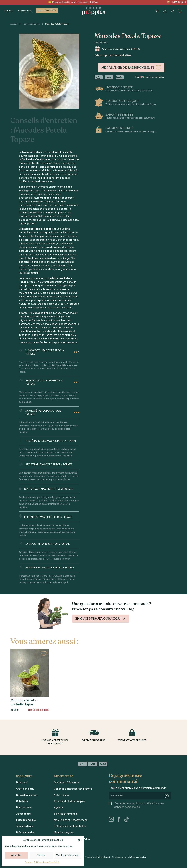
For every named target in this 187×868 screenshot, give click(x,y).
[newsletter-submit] (167, 796)
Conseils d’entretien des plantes (73, 789)
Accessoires (24, 814)
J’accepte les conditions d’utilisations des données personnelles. (139, 805)
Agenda (58, 808)
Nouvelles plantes (31, 24)
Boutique (8, 11)
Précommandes (25, 833)
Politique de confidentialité (46, 862)
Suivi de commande (65, 814)
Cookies (29, 862)
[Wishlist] (172, 11)
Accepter (16, 855)
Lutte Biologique (26, 820)
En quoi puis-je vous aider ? (101, 619)
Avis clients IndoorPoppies (70, 801)
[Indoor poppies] (94, 11)
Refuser (41, 855)
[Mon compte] (165, 11)
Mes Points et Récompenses (71, 820)
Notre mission (62, 795)
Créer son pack (24, 11)
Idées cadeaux (25, 826)
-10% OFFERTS (49, 10)
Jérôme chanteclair (137, 857)
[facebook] (120, 820)
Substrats (22, 801)
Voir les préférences (68, 855)
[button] (79, 840)
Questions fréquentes (67, 783)
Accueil (14, 24)
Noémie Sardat (103, 857)
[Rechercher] (157, 11)
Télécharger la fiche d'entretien (113, 56)
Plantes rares (24, 808)
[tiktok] (128, 820)
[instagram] (113, 820)
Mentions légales (64, 833)
